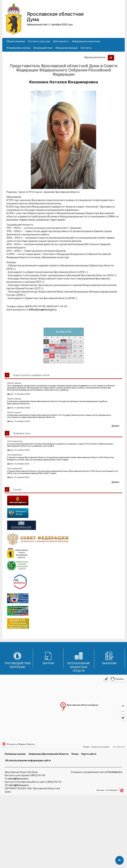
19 (69, 351)
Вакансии (109, 663)
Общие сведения (16, 41)
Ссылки (17, 490)
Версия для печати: (96, 57)
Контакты (86, 48)
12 (69, 346)
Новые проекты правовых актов (31, 375)
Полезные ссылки (15, 754)
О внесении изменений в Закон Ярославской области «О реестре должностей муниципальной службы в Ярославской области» (57, 402)
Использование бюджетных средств (79, 667)
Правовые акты (22, 433)
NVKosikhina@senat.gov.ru (43, 310)
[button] (119, 860)
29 (46, 361)
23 (52, 356)
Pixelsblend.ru (115, 772)
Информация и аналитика (86, 41)
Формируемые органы (19, 48)
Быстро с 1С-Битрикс (107, 790)
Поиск (75, 754)
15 (46, 351)
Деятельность (61, 41)
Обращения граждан (67, 48)
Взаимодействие (43, 48)
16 (52, 351)
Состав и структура (39, 41)
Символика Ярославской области (48, 754)
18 (63, 351)
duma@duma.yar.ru (18, 779)
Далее (116, 426)
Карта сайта (89, 754)
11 (63, 346)
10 (58, 346)
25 (63, 356)
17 (58, 351)
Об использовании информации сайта (28, 761)
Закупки (48, 663)
